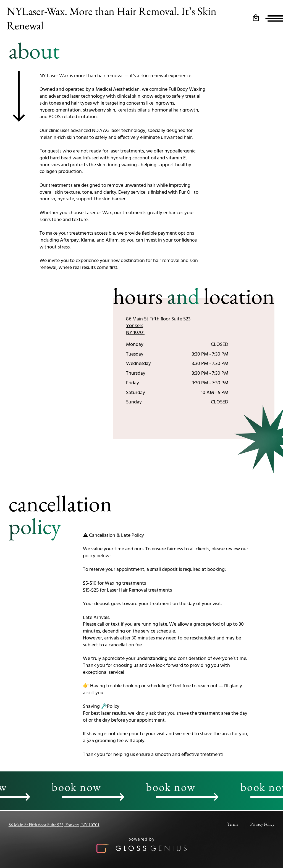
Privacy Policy (262, 824)
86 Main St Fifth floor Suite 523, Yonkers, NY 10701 (54, 825)
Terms (233, 824)
